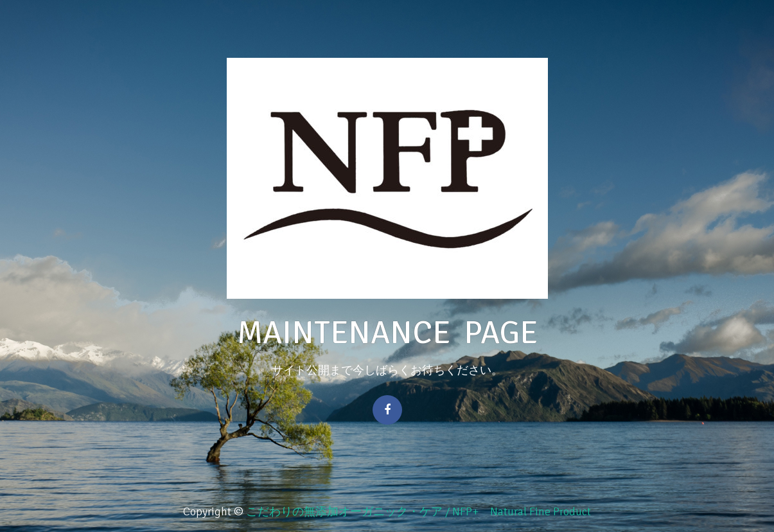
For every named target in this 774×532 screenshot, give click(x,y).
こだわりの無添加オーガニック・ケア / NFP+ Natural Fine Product (418, 511)
